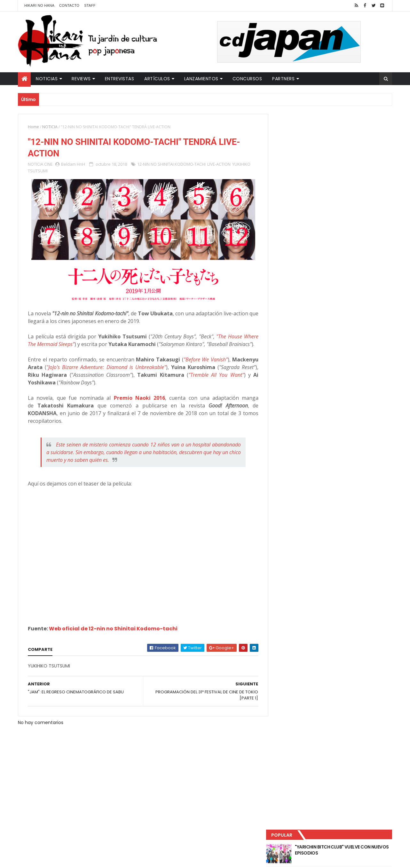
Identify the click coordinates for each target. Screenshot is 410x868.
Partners (283, 79)
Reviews (81, 79)
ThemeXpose (131, 859)
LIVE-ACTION (219, 164)
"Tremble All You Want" (213, 383)
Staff (90, 5)
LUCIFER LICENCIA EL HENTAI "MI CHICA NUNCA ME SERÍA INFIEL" (344, 160)
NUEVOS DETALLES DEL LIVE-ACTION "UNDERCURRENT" (342, 186)
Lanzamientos (201, 79)
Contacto (69, 5)
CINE (48, 164)
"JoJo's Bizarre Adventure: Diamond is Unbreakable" (105, 375)
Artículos (157, 79)
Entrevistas (120, 79)
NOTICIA (50, 127)
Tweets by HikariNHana (301, 249)
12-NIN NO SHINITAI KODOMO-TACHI (171, 164)
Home (33, 127)
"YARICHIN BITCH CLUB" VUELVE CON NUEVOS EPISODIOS (343, 134)
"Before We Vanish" (202, 367)
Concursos (247, 79)
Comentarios (363, 211)
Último (305, 211)
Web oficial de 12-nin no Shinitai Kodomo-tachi (113, 637)
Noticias (47, 79)
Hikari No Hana (39, 5)
